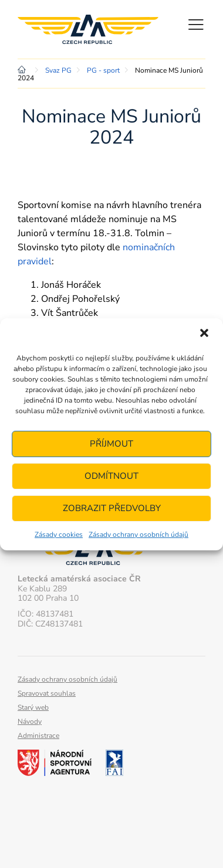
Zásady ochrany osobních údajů (138, 535)
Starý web (33, 707)
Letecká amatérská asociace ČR (88, 29)
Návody (30, 721)
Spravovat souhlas (47, 693)
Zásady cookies (59, 535)
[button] (204, 334)
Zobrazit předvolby (112, 508)
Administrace (38, 736)
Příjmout (112, 444)
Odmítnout (112, 476)
